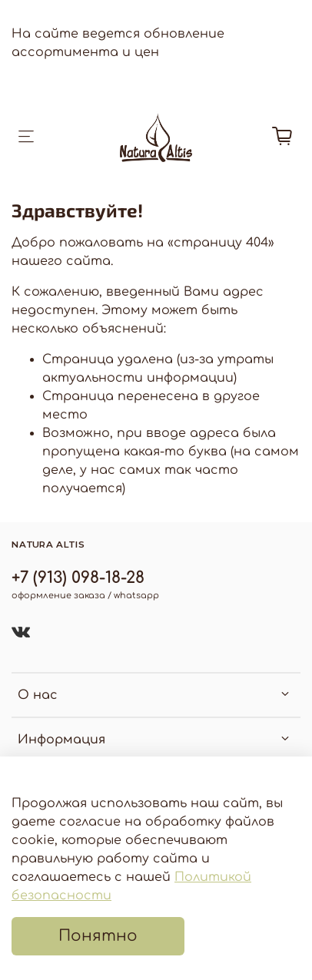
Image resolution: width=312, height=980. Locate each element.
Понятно (98, 936)
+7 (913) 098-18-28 (78, 578)
